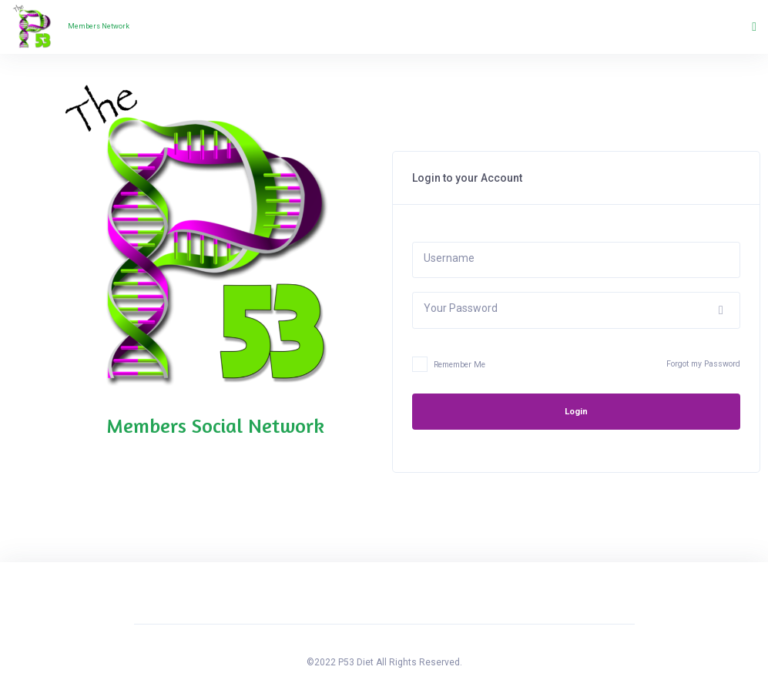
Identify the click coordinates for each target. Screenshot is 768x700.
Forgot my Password (703, 364)
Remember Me (449, 366)
